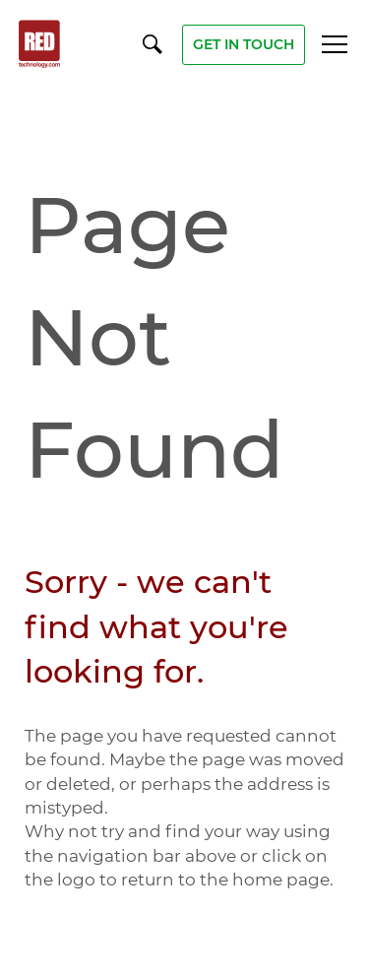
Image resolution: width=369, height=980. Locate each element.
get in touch (244, 44)
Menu (335, 44)
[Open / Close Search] (153, 43)
